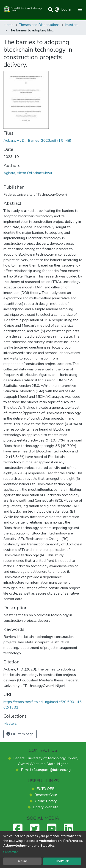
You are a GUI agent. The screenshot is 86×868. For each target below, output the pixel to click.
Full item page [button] (20, 734)
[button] (57, 10)
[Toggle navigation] (80, 10)
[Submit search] (50, 10)
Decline (22, 861)
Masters (72, 25)
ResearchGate (46, 795)
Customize (11, 852)
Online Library (46, 801)
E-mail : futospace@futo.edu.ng (46, 770)
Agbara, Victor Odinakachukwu (28, 173)
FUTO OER (46, 789)
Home (9, 25)
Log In (66, 10)
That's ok (62, 861)
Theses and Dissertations (39, 25)
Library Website (46, 807)
